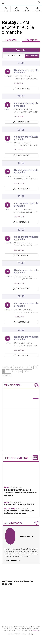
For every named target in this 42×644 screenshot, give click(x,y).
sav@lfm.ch (36, 630)
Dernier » (7, 375)
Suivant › (28, 371)
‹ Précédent (19, 367)
